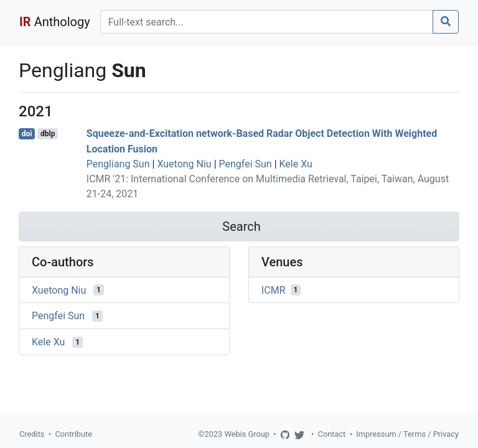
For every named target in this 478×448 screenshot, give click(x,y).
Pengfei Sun (246, 164)
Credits (32, 434)
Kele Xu (296, 164)
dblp (48, 134)
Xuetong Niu (184, 164)
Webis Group (247, 434)
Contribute (73, 434)
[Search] (267, 22)
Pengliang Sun (118, 164)
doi (27, 134)
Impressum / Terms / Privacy (407, 434)
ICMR (274, 290)
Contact (332, 434)
